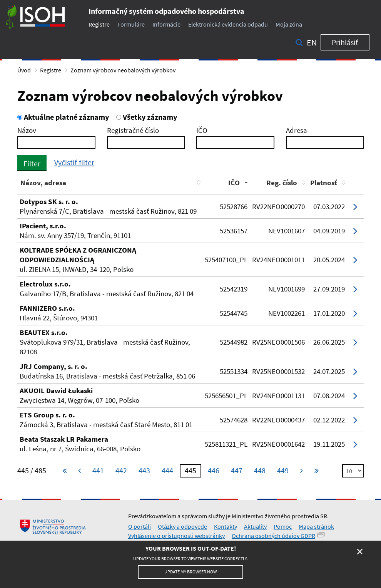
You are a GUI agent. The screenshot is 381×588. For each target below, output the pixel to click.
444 (167, 470)
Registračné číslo (133, 130)
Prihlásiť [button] (345, 42)
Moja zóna (289, 24)
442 (121, 470)
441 (98, 470)
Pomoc (283, 526)
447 (237, 470)
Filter (32, 163)
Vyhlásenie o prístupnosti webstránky (176, 536)
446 (214, 470)
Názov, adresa (43, 183)
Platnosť (324, 183)
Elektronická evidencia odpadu (228, 24)
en (312, 42)
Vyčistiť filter (74, 162)
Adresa (297, 130)
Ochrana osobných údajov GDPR (273, 536)
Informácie (166, 24)
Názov (27, 130)
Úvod (24, 70)
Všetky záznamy (147, 117)
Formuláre (131, 24)
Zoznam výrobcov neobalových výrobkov (123, 70)
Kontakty (226, 526)
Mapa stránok (316, 526)
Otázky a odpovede (182, 526)
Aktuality (255, 526)
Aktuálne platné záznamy (63, 117)
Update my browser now (190, 572)
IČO (202, 130)
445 (190, 470)
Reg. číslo (282, 183)
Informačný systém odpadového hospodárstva (166, 11)
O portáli (140, 526)
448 (260, 470)
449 (283, 470)
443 (144, 470)
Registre (99, 24)
